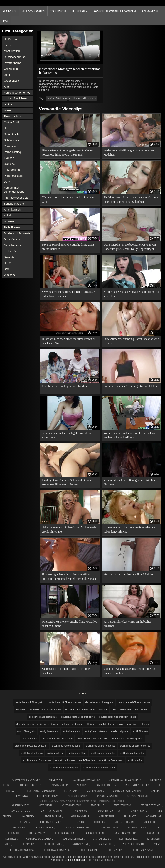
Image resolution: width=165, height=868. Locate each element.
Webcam (9, 275)
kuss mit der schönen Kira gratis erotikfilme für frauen (130, 482)
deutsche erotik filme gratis (29, 702)
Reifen (8, 104)
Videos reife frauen (134, 844)
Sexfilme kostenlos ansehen (125, 780)
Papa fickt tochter (106, 785)
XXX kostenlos (153, 816)
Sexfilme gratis (95, 791)
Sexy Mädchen (13, 239)
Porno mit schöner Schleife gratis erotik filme (131, 386)
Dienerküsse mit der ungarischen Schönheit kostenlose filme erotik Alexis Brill (68, 152)
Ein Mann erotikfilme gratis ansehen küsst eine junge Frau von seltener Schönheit (131, 200)
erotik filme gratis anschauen (57, 739)
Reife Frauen (12, 227)
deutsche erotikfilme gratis (99, 702)
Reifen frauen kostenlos (57, 850)
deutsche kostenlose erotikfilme (78, 717)
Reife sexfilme (28, 844)
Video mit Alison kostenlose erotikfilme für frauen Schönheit (129, 671)
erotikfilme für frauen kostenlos (99, 767)
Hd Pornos (10, 39)
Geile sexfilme (107, 816)
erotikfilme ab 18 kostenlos (37, 760)
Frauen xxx (130, 816)
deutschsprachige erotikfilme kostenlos (37, 724)
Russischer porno (15, 57)
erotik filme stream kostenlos (135, 746)
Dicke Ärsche (12, 134)
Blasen (8, 110)
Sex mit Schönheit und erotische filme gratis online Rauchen (68, 247)
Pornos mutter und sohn (26, 780)
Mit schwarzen (13, 245)
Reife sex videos (37, 833)
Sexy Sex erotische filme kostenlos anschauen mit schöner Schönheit (69, 294)
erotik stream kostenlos (132, 753)
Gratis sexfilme (80, 844)
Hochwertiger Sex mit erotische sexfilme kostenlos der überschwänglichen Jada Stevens (69, 577)
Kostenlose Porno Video (76, 828)
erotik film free (140, 731)
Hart (6, 128)
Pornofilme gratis (108, 828)
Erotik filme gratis (75, 860)
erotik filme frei (30, 739)
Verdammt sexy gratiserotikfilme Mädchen (129, 574)
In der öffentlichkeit (16, 98)
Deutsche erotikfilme (31, 785)
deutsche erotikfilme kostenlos (134, 702)
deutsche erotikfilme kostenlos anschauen (39, 710)
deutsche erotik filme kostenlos (65, 702)
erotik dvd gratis (120, 731)
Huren (8, 263)
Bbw (7, 269)
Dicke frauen (23, 822)
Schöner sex (12, 140)
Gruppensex (11, 81)
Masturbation (12, 51)
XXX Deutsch (45, 805)
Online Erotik (12, 122)
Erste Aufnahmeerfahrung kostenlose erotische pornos (131, 341)
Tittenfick (99, 822)
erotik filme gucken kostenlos (92, 739)
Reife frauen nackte (144, 850)
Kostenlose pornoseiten (86, 780)
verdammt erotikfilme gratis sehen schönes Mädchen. (129, 152)
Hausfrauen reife (20, 805)
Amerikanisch (12, 209)
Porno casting (12, 152)
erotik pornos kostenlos (103, 753)
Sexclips (82, 785)
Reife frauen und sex (137, 785)
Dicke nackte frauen (51, 822)
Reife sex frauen (54, 844)
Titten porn (78, 822)
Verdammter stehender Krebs (14, 190)
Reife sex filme (116, 850)
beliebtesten (80, 11)
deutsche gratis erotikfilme (43, 717)
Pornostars (11, 146)
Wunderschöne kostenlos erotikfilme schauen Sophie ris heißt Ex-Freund (130, 435)
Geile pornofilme (80, 816)
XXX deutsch (28, 816)
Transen (9, 158)
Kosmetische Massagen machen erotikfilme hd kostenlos (131, 294)
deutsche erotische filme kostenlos (130, 710)
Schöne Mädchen (15, 204)
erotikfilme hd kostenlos (83, 98)
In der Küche (12, 251)
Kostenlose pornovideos (41, 791)
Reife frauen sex (128, 839)
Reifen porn (71, 791)
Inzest (8, 45)
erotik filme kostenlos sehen (66, 746)
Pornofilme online (107, 796)
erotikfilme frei (135, 760)
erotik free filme (55, 753)
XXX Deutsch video (21, 811)
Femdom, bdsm (14, 116)
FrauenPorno (80, 811)
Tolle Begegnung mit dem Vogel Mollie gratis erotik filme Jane (69, 529)
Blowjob (9, 257)
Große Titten (12, 69)
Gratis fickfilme (53, 816)
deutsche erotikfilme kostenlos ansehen (87, 710)
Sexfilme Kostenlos (151, 805)
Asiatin (8, 215)
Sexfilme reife (106, 844)
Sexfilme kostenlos (73, 839)
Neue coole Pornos (33, 11)
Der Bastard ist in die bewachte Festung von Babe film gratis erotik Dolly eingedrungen (130, 247)
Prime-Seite (9, 11)
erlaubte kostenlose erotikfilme (78, 724)
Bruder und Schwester (18, 233)
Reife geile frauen (77, 796)
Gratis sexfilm (60, 785)
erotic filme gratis (26, 731)
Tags (5, 21)
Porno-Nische (150, 11)
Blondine (9, 164)
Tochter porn (18, 828)
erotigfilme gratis (71, 731)
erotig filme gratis (49, 731)
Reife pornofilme (89, 850)
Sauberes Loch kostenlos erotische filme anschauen (66, 671)
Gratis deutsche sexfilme (127, 791)
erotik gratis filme (77, 753)
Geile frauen (56, 780)
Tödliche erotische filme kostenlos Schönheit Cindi (69, 200)
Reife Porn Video (122, 805)
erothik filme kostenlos (111, 724)
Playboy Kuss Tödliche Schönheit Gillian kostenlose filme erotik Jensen (66, 482)
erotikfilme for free (65, 760)
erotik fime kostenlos (32, 753)
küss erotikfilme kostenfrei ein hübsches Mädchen (127, 624)
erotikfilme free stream (111, 760)
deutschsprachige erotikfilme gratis (118, 717)
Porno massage (14, 176)
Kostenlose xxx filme (52, 811)
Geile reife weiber (44, 828)
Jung (7, 75)
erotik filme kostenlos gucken (128, 739)
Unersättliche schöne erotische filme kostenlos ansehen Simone (69, 624)
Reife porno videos (48, 796)
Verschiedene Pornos (17, 93)
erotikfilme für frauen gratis (64, 767)
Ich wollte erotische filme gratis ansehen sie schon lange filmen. (130, 529)
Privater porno (13, 63)
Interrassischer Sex (16, 198)
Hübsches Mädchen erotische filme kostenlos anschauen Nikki (69, 341)
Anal (7, 87)
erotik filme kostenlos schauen (31, 746)
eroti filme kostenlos (138, 724)
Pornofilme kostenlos (109, 811)
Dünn (7, 182)
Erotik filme (97, 805)
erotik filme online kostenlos (100, 746)
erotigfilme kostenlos (96, 731)
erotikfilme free (87, 760)
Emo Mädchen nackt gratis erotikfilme (65, 386)
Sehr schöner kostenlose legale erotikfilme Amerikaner (67, 435)
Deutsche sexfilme (137, 796)
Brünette (9, 221)
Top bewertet (58, 11)
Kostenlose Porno (71, 805)
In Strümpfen (12, 170)
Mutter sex (150, 822)
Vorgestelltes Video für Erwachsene (115, 11)
